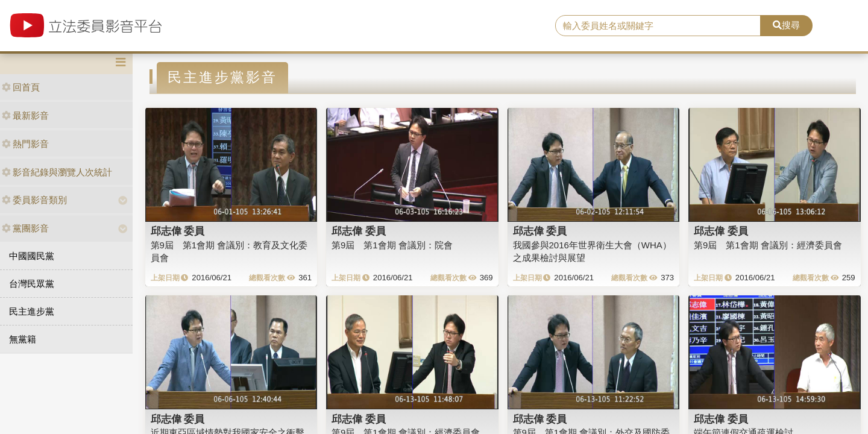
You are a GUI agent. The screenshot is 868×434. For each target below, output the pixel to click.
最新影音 (25, 115)
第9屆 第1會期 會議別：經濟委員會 (768, 245)
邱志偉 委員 (178, 231)
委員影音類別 (34, 200)
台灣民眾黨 (32, 284)
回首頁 (21, 87)
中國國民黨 (32, 256)
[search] (658, 26)
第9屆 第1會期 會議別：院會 (392, 245)
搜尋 (786, 25)
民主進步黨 (32, 311)
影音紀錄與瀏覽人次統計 (57, 172)
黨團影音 (25, 228)
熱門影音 (25, 144)
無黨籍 (23, 339)
